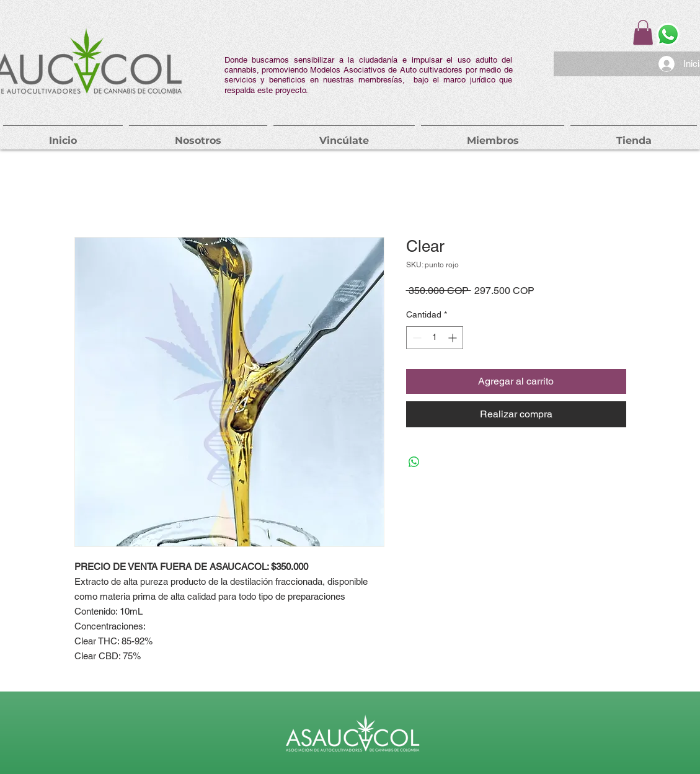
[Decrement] (416, 338)
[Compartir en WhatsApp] (414, 462)
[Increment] (454, 338)
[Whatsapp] (668, 34)
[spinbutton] (435, 338)
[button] (643, 33)
